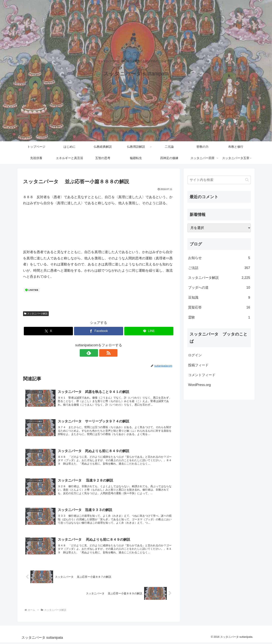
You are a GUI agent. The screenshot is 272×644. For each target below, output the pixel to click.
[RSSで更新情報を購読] (103, 353)
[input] (219, 180)
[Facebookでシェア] (99, 331)
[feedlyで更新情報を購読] (94, 353)
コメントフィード (202, 375)
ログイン (195, 355)
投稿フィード (198, 365)
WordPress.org (199, 385)
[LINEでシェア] (149, 331)
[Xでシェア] (48, 331)
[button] (247, 180)
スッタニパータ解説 (36, 314)
